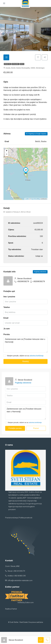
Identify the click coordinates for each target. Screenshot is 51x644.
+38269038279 (23, 281)
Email (6, 318)
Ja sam (7, 329)
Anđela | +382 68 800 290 (17, 575)
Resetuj (25, 361)
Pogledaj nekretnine (40, 272)
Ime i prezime (9, 297)
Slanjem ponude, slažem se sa (23, 356)
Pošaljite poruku (15, 428)
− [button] (7, 154)
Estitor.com (29, 615)
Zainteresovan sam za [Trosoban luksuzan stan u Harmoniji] (25, 345)
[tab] (6, 57)
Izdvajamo (15, 64)
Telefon (7, 307)
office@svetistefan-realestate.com (20, 579)
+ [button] (7, 151)
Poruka (7, 334)
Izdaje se (7, 64)
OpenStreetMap (36, 199)
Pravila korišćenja (12, 518)
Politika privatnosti (26, 518)
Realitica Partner (11, 621)
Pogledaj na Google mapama (36, 134)
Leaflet (27, 199)
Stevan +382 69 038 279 (16, 570)
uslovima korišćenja (36, 356)
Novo (22, 64)
